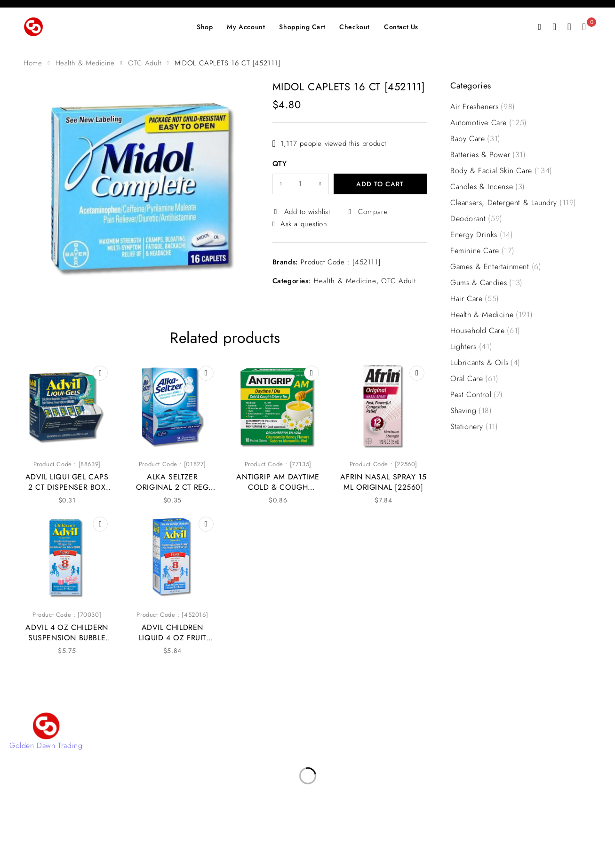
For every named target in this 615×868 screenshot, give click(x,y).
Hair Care (475, 299)
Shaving (471, 411)
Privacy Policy (234, 771)
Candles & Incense (488, 187)
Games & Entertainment (496, 267)
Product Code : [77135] (278, 464)
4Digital (346, 835)
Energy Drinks (482, 235)
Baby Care (475, 139)
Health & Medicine (85, 63)
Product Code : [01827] (172, 464)
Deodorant (476, 219)
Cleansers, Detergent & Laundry (513, 203)
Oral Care (475, 379)
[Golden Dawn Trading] (46, 726)
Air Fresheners (483, 107)
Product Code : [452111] (340, 262)
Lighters (471, 347)
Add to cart (380, 184)
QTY (280, 164)
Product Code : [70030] (67, 615)
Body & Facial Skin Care (501, 171)
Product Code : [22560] (383, 464)
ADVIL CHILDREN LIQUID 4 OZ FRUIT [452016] (172, 638)
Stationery (474, 427)
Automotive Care (489, 123)
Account (225, 743)
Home (33, 63)
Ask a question (304, 224)
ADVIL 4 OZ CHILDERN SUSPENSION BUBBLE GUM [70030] (67, 638)
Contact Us (229, 729)
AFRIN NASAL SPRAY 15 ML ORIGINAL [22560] (383, 482)
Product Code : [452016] (172, 615)
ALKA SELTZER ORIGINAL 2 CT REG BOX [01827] (172, 487)
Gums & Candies (487, 283)
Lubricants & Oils (485, 363)
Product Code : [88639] (67, 464)
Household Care (485, 331)
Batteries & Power (488, 155)
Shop (219, 757)
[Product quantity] (301, 184)
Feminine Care (482, 251)
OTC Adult (144, 63)
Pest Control (477, 395)
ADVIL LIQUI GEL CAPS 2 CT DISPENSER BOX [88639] (67, 487)
